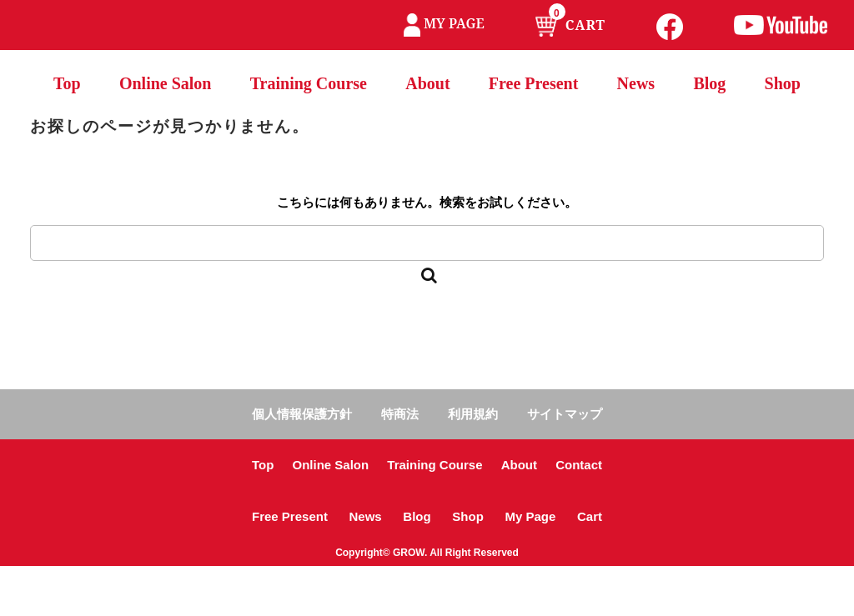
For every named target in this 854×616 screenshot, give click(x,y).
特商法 (400, 414)
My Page (530, 516)
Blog (709, 83)
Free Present (534, 83)
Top (67, 83)
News (636, 83)
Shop (783, 83)
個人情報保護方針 (302, 414)
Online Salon (166, 83)
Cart (590, 516)
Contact (579, 465)
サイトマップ (565, 414)
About (427, 83)
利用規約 (473, 414)
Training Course (309, 83)
